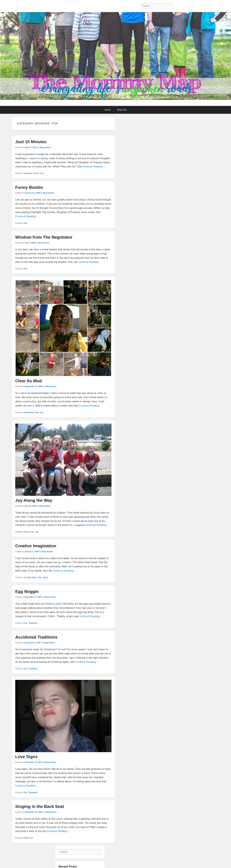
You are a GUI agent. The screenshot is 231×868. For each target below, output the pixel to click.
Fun (42, 173)
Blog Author (45, 148)
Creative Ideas (30, 577)
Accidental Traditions (36, 637)
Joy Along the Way (34, 500)
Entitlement (29, 412)
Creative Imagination (36, 546)
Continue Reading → (94, 167)
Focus (36, 173)
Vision (45, 577)
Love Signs (26, 757)
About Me (122, 110)
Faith (26, 838)
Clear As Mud (28, 381)
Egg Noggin (27, 591)
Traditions (33, 623)
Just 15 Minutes (31, 142)
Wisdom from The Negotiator (44, 237)
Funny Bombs (29, 187)
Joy (42, 412)
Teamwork (33, 792)
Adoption (28, 173)
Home (107, 110)
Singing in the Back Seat (40, 806)
